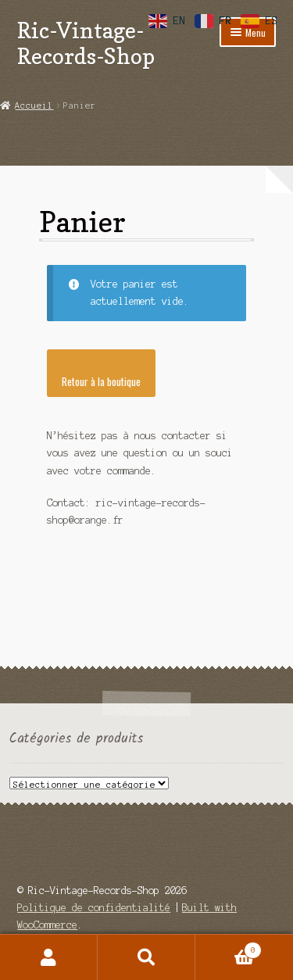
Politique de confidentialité (94, 908)
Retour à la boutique (101, 381)
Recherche (146, 957)
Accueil (34, 106)
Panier (229, 949)
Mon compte (49, 957)
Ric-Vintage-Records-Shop (86, 43)
